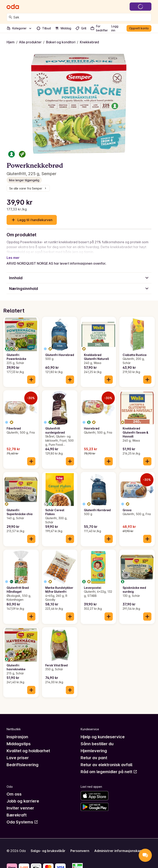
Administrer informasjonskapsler (121, 846)
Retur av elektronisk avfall (106, 760)
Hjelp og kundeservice (103, 732)
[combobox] (81, 17)
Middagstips (19, 739)
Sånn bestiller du (97, 739)
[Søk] (10, 17)
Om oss (14, 789)
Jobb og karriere (23, 796)
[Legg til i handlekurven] (31, 375)
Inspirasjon (17, 732)
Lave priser (18, 753)
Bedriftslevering (23, 760)
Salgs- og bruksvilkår (48, 846)
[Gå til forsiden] (13, 7)
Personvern (80, 846)
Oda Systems (22, 817)
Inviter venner (20, 803)
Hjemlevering (94, 746)
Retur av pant (94, 753)
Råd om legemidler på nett (109, 767)
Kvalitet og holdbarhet (28, 746)
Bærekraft (17, 810)
